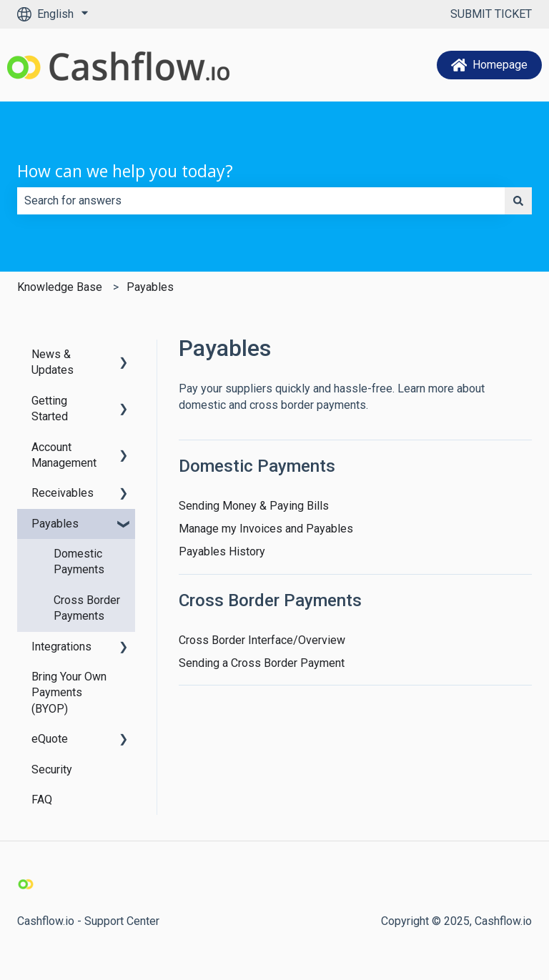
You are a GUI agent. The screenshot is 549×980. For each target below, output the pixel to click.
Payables (150, 287)
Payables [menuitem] (55, 524)
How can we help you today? (125, 171)
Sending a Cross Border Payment (262, 663)
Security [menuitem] (52, 769)
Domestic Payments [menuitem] (79, 561)
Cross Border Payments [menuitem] (87, 608)
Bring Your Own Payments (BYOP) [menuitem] (69, 693)
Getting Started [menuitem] (50, 409)
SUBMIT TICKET (491, 14)
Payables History (222, 551)
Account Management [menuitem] (64, 455)
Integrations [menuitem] (61, 647)
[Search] (518, 201)
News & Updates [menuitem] (53, 362)
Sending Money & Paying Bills (254, 506)
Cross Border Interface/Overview (262, 640)
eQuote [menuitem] (50, 739)
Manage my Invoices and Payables (266, 529)
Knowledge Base (60, 287)
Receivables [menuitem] (63, 493)
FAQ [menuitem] (42, 800)
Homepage (490, 65)
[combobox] (261, 201)
